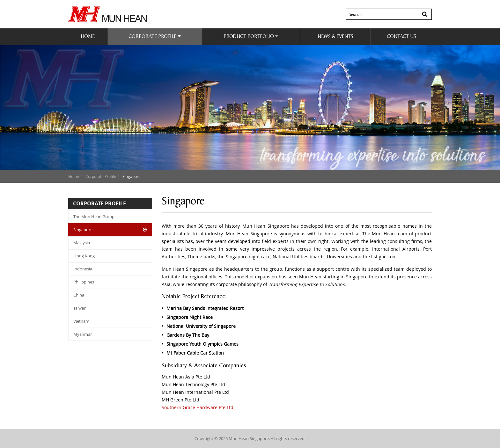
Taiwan (80, 308)
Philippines (84, 282)
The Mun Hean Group (94, 217)
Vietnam (81, 321)
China (79, 295)
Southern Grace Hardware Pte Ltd (198, 407)
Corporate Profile (155, 36)
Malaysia (82, 243)
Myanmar (83, 334)
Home (88, 37)
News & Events (335, 37)
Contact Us (401, 37)
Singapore (83, 230)
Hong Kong (84, 256)
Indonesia (83, 269)
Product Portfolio (251, 36)
